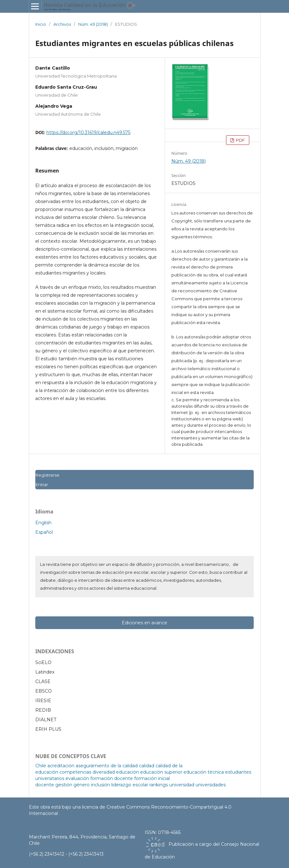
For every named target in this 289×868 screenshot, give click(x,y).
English (43, 523)
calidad (147, 766)
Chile (41, 766)
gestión (64, 785)
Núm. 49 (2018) (93, 24)
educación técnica (204, 772)
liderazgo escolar (130, 785)
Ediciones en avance (144, 623)
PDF (240, 140)
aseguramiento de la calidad (107, 766)
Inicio (41, 24)
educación (127, 772)
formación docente (112, 778)
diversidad (104, 772)
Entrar (42, 485)
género (82, 785)
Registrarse (47, 475)
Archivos (62, 24)
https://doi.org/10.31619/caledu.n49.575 (88, 132)
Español (44, 532)
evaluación (77, 778)
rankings (159, 785)
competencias (75, 772)
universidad (182, 785)
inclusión (100, 785)
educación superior (161, 772)
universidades (211, 785)
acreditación (61, 766)
